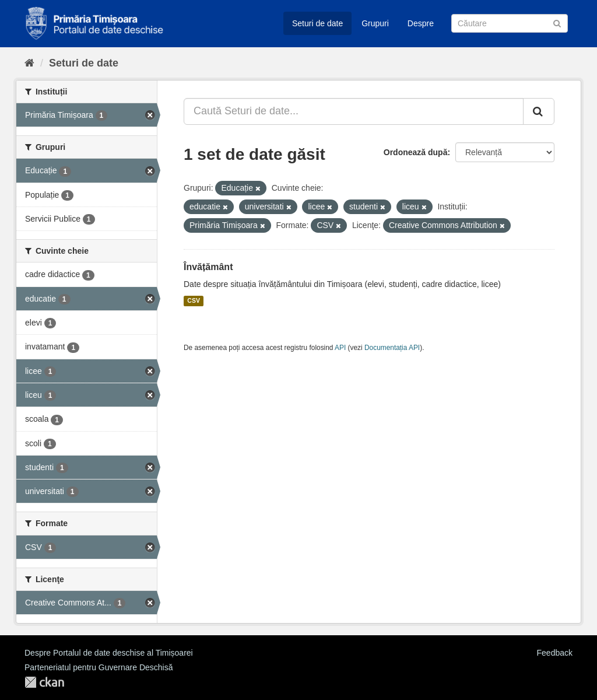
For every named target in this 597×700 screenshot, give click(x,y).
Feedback (555, 653)
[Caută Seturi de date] (510, 23)
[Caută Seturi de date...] (354, 111)
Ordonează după (416, 152)
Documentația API (392, 348)
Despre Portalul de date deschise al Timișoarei (109, 653)
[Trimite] (557, 22)
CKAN (44, 682)
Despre (421, 23)
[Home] (29, 63)
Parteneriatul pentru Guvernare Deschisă (99, 667)
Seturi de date (317, 23)
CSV (194, 301)
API (340, 348)
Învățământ (208, 267)
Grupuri (375, 23)
